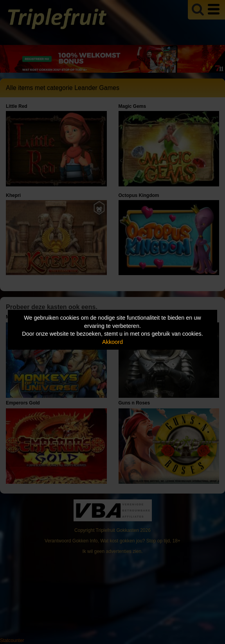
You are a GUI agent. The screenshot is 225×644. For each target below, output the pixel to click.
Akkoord (112, 342)
